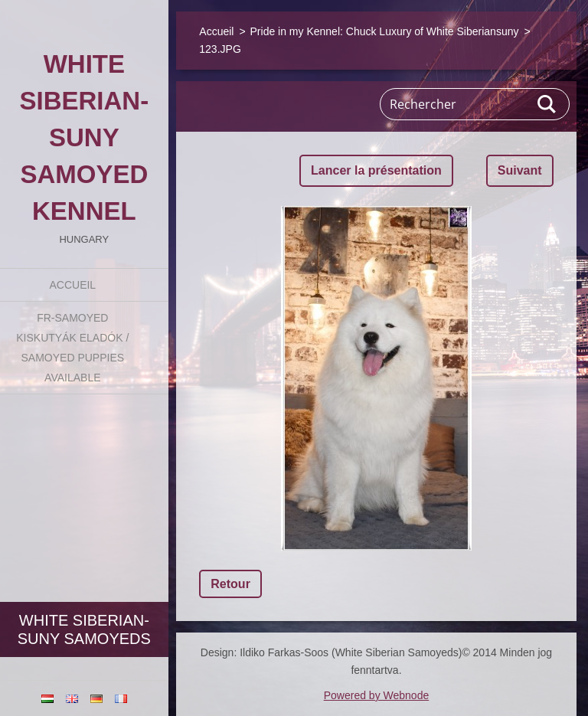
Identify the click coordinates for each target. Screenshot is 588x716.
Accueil (72, 285)
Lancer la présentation (376, 170)
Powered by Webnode (377, 695)
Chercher (547, 104)
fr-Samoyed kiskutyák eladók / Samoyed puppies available (72, 348)
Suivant (520, 170)
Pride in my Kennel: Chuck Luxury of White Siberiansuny (385, 31)
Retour (230, 584)
